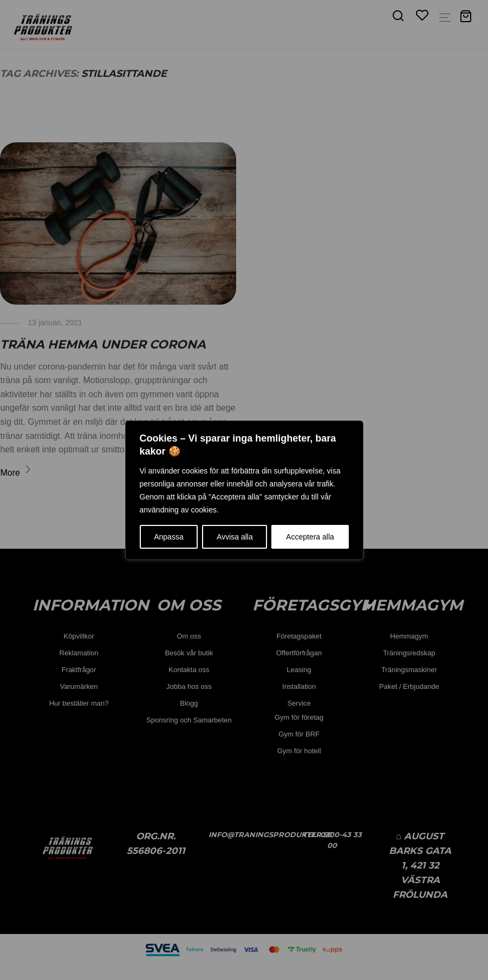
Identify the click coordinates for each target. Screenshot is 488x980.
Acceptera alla (310, 537)
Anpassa (168, 537)
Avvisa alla (235, 537)
